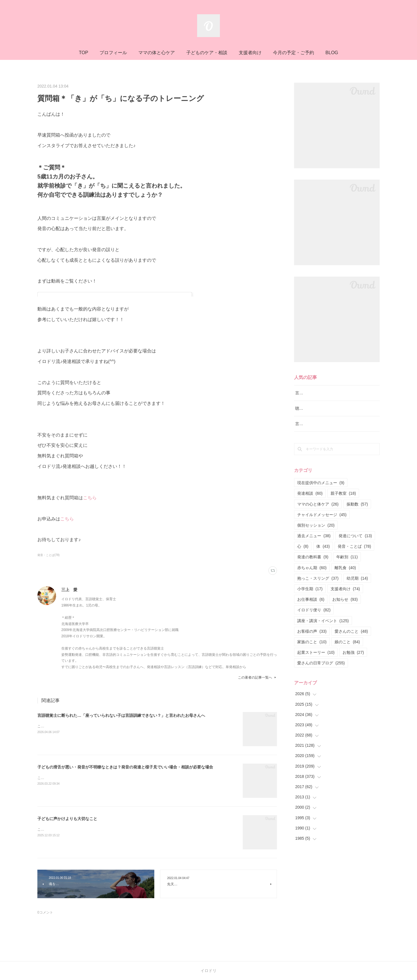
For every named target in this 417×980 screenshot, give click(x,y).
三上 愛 (69, 590)
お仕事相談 (311, 614)
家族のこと (312, 656)
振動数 (357, 518)
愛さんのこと (351, 646)
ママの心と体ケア (318, 518)
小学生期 (310, 603)
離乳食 (345, 582)
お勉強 (353, 667)
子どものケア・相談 (207, 53)
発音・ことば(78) (48, 555)
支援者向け (250, 53)
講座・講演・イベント (323, 635)
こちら (90, 498)
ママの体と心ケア (157, 53)
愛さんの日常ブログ (321, 677)
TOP (83, 53)
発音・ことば (354, 561)
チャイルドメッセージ (322, 529)
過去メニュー (314, 550)
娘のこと (347, 656)
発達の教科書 (313, 571)
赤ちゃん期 (312, 582)
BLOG (332, 53)
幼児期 (357, 593)
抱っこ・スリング (318, 593)
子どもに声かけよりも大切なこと (67, 819)
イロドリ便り (314, 624)
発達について (355, 550)
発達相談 (310, 508)
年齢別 (347, 571)
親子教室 (343, 508)
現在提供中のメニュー (321, 497)
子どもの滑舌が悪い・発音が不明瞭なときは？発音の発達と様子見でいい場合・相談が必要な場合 (125, 767)
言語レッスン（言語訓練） (319, 438)
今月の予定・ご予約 (293, 53)
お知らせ (345, 614)
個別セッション (316, 539)
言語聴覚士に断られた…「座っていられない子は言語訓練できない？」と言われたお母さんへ (121, 715)
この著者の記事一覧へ (257, 677)
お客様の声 (312, 646)
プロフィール (113, 53)
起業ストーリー (316, 667)
